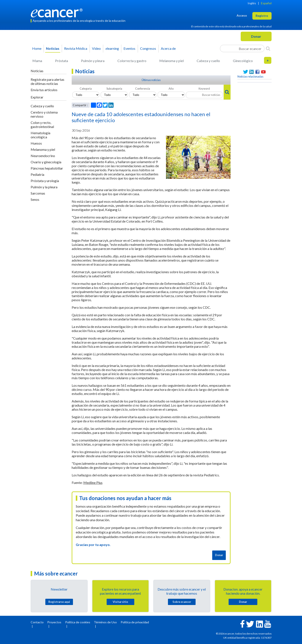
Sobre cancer (182, 602)
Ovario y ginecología (46, 162)
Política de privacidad (135, 622)
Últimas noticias (151, 80)
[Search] (268, 48)
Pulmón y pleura (93, 61)
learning (112, 48)
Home (37, 48)
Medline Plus (93, 483)
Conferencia (143, 89)
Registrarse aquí (59, 602)
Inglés (252, 3)
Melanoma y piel (172, 61)
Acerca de (168, 48)
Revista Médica (76, 48)
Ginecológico (243, 61)
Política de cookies (78, 622)
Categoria (86, 89)
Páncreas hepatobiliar (47, 168)
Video (96, 48)
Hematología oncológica (40, 135)
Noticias (53, 48)
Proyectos (54, 622)
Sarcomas (38, 193)
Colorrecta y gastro (132, 61)
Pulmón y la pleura (44, 187)
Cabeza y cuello (208, 61)
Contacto (37, 622)
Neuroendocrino (43, 156)
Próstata (62, 61)
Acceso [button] (242, 15)
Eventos (129, 48)
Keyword (204, 89)
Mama (37, 61)
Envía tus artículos (44, 90)
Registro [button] (262, 16)
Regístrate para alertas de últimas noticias (47, 81)
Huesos (36, 143)
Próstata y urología (45, 181)
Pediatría (37, 174)
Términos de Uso (105, 622)
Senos (35, 199)
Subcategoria (114, 89)
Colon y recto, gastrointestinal (42, 125)
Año (171, 89)
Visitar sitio (120, 602)
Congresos (148, 48)
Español (266, 3)
